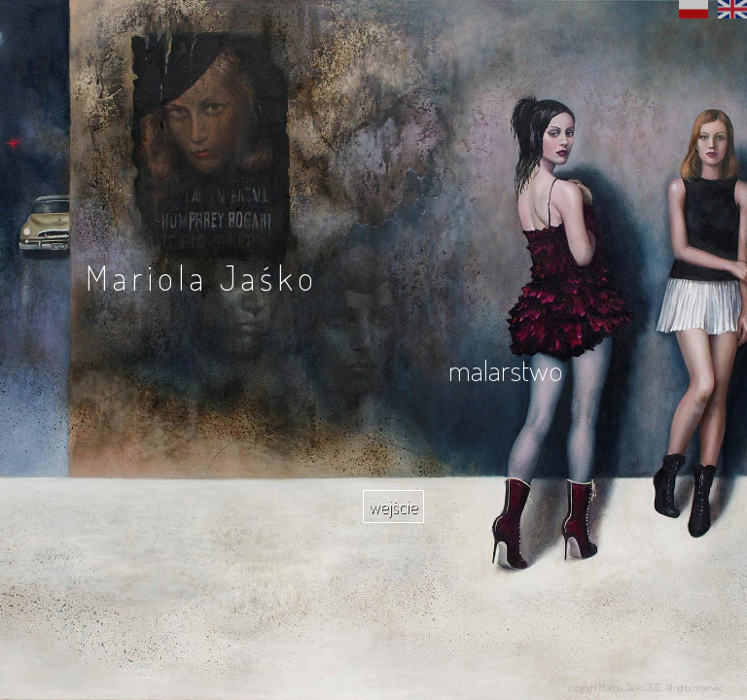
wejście (393, 507)
